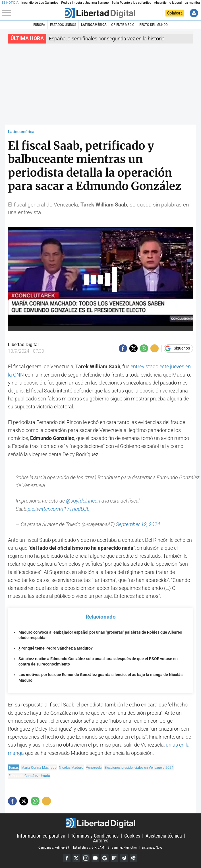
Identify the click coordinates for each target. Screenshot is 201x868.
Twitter (76, 858)
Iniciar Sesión (194, 13)
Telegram (124, 858)
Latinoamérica (94, 25)
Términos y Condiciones (95, 836)
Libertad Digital (100, 823)
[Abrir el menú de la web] (33, 13)
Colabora (175, 13)
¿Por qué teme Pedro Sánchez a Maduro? (56, 648)
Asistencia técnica (164, 836)
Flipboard (114, 858)
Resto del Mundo (154, 25)
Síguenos (182, 348)
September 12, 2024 (138, 524)
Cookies (132, 836)
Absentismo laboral (168, 3)
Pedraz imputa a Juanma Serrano (85, 3)
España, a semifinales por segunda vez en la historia (107, 39)
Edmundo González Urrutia (29, 776)
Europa (39, 25)
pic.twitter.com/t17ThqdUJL (58, 509)
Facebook (67, 858)
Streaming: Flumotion (123, 847)
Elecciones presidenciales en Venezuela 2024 (139, 767)
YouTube (95, 858)
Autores (101, 841)
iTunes (133, 858)
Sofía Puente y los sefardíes (131, 3)
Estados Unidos (63, 25)
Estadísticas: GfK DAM (89, 847)
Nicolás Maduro (71, 767)
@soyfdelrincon (83, 501)
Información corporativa (41, 836)
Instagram (86, 858)
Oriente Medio (123, 25)
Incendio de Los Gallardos (40, 3)
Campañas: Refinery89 (54, 847)
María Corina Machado (39, 767)
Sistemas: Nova (152, 847)
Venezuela (94, 767)
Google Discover (105, 858)
